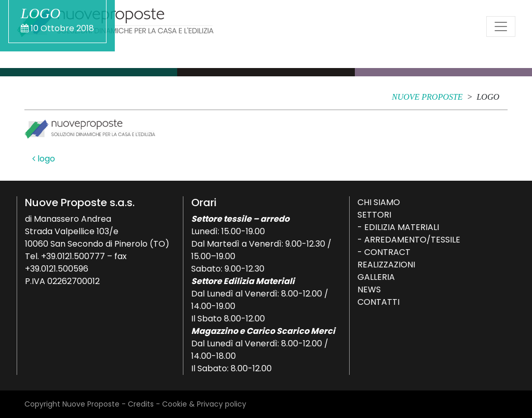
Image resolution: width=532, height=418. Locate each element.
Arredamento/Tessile (412, 240)
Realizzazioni (386, 265)
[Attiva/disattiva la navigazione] (501, 26)
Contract (387, 252)
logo (44, 159)
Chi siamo (379, 202)
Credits (141, 404)
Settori (374, 215)
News (369, 289)
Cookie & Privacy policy (204, 404)
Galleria (376, 277)
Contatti (378, 302)
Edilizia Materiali (402, 227)
